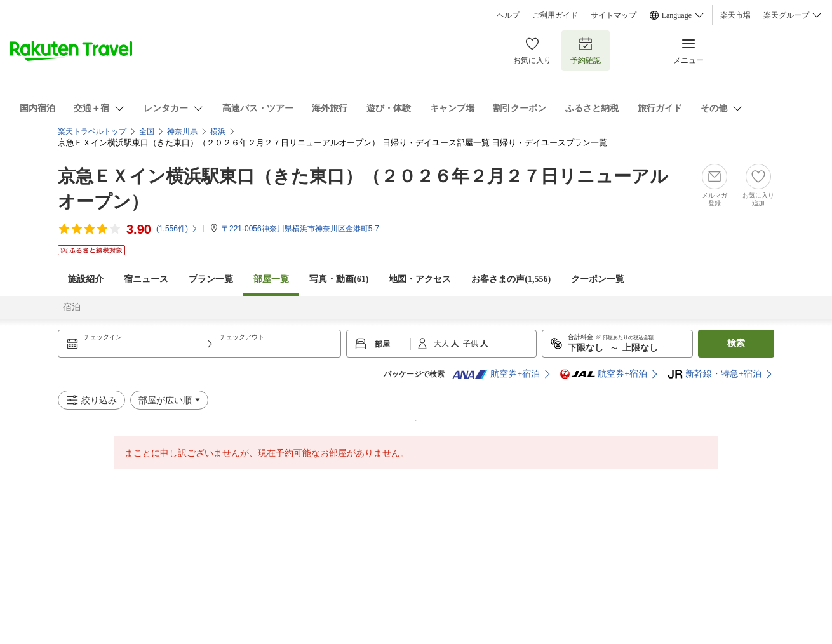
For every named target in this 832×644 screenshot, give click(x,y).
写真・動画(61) (339, 279)
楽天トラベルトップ (92, 131)
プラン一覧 (211, 279)
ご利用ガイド (555, 15)
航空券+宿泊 (496, 374)
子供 (472, 344)
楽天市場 (735, 15)
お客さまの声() (511, 279)
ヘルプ (508, 15)
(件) (177, 229)
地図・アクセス (420, 279)
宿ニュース (146, 279)
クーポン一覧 (598, 279)
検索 (736, 343)
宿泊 (72, 307)
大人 (442, 344)
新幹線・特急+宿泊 (715, 374)
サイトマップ (614, 15)
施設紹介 (86, 279)
